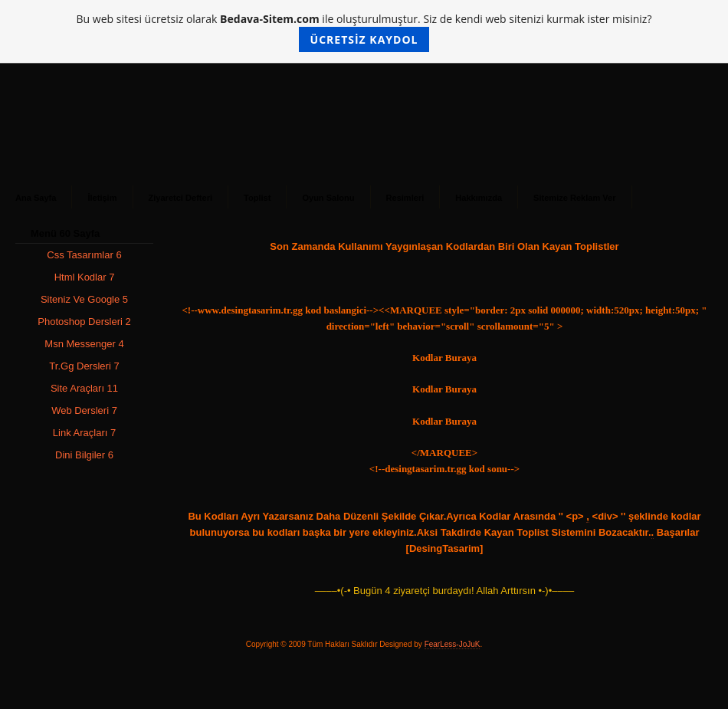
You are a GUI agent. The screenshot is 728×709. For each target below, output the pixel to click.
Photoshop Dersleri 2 (84, 322)
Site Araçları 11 (84, 388)
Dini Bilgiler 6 (84, 455)
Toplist (257, 198)
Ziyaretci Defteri (181, 198)
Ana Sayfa (36, 198)
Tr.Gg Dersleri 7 (84, 366)
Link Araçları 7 (84, 433)
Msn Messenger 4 (84, 344)
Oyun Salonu (328, 198)
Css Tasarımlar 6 (84, 255)
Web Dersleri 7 (84, 410)
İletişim (102, 198)
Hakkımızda (479, 198)
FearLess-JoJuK (453, 644)
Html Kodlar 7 (85, 277)
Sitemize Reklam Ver (574, 198)
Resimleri (405, 198)
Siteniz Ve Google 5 (84, 299)
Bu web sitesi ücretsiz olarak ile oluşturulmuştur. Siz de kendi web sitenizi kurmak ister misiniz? (364, 32)
